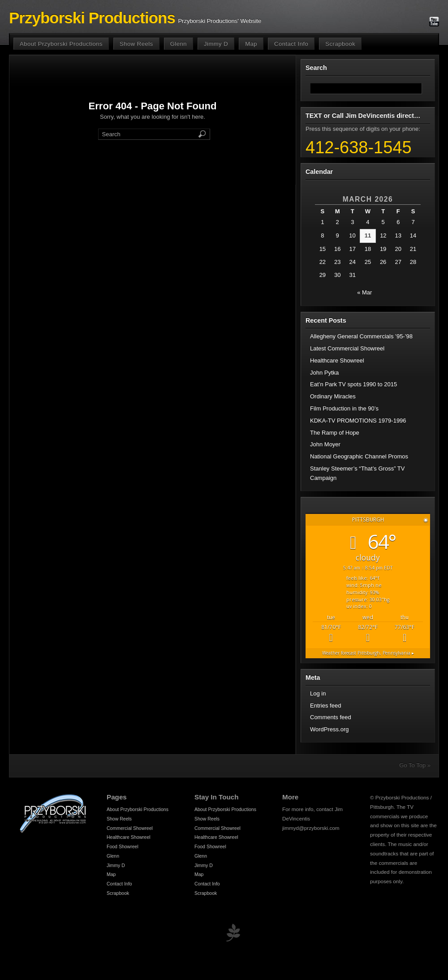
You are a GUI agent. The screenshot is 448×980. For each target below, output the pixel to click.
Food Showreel (123, 846)
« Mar (364, 292)
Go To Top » (415, 765)
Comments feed (331, 717)
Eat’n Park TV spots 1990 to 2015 (353, 384)
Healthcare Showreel (337, 360)
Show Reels (136, 44)
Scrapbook (340, 44)
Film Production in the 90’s (344, 408)
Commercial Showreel (130, 828)
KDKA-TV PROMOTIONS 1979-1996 (358, 421)
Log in (318, 693)
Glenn (179, 44)
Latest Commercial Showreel (347, 348)
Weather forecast (368, 653)
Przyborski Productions (92, 18)
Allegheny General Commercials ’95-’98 (361, 336)
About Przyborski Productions (61, 44)
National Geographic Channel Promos (359, 456)
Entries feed (325, 706)
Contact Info (291, 44)
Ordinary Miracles (333, 396)
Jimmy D (216, 44)
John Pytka (324, 373)
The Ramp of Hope (335, 433)
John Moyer (325, 444)
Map (251, 44)
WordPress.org (329, 729)
